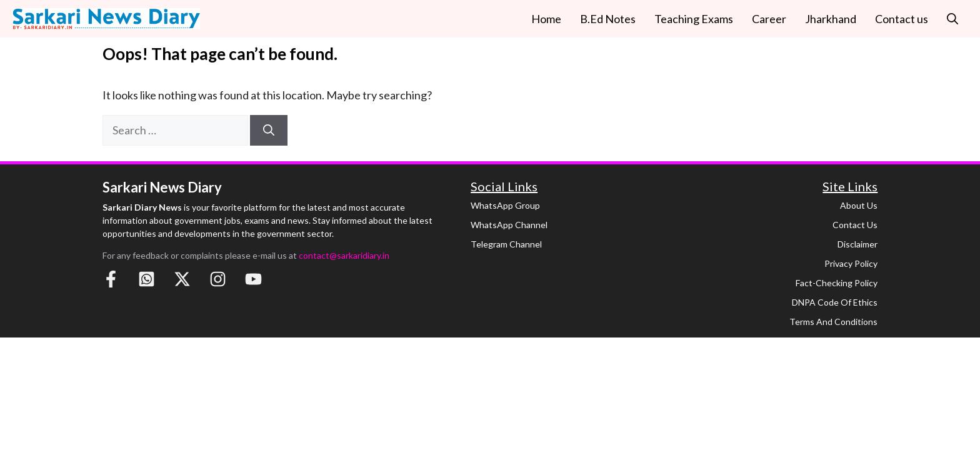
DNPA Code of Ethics (835, 302)
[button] (952, 19)
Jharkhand (831, 19)
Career (769, 19)
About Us (859, 205)
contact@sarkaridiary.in (344, 255)
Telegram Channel (506, 244)
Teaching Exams (694, 19)
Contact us (902, 19)
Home (546, 19)
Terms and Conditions (833, 322)
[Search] (269, 130)
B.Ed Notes (608, 19)
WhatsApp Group (505, 205)
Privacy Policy (851, 263)
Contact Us (855, 225)
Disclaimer (857, 244)
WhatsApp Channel (509, 225)
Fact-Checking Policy (837, 283)
